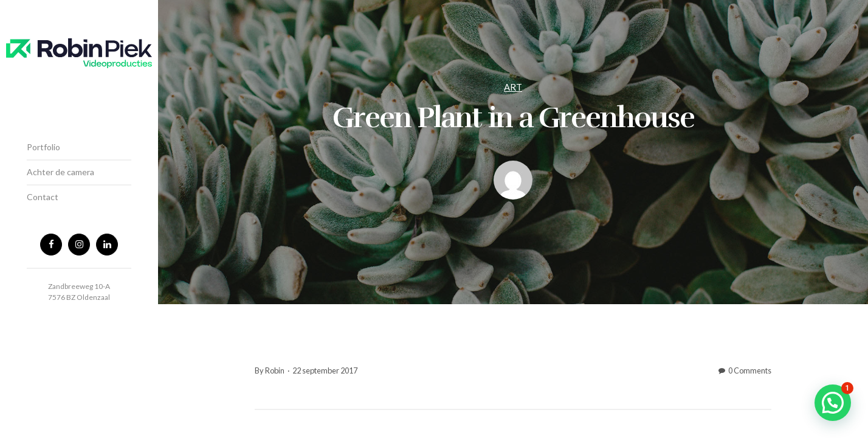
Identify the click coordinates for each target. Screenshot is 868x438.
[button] (833, 403)
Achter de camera (60, 172)
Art (513, 87)
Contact (43, 197)
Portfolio (43, 147)
